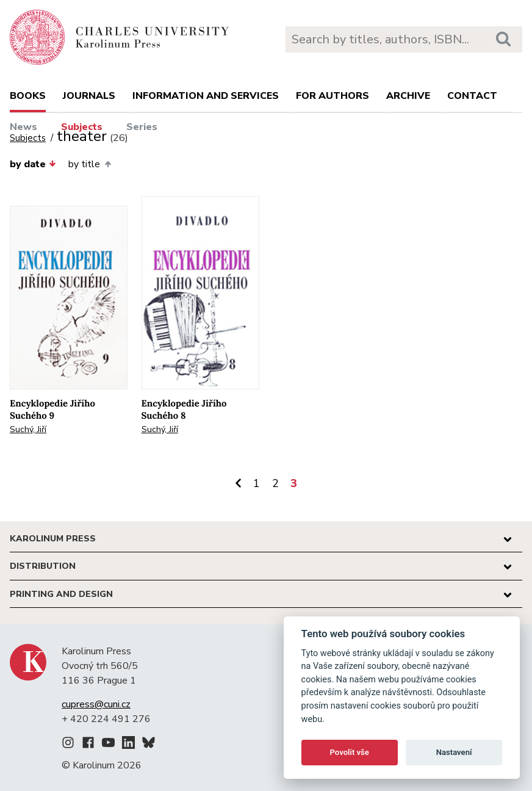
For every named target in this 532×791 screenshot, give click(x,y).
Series (142, 127)
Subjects (82, 127)
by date (33, 164)
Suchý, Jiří (28, 429)
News (23, 127)
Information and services (206, 96)
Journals (89, 96)
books (28, 96)
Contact (472, 96)
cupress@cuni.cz (96, 704)
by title (89, 164)
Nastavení (454, 752)
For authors (332, 96)
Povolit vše (350, 752)
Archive (408, 96)
